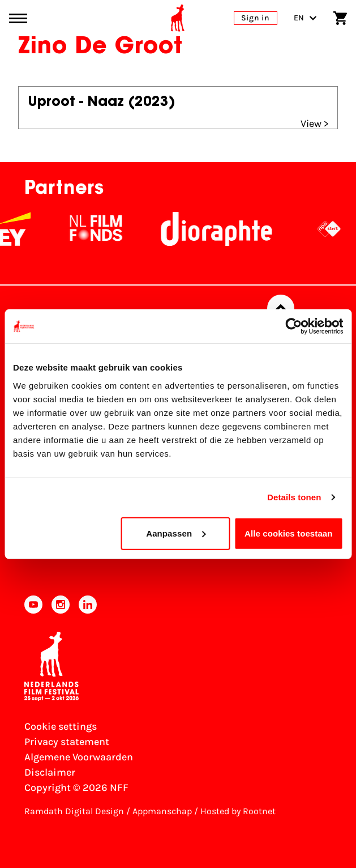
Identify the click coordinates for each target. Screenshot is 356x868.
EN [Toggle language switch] (305, 18)
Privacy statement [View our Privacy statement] (67, 742)
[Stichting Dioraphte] (230, 229)
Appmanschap (162, 811)
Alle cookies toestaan (289, 533)
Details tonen (294, 497)
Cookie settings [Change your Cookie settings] (61, 726)
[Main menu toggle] (18, 18)
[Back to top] (281, 308)
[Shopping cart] (340, 18)
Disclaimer (50, 772)
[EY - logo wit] (28, 229)
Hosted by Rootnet (238, 811)
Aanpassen (176, 533)
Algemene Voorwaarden (79, 757)
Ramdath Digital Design (74, 811)
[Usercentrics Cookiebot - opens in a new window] (293, 326)
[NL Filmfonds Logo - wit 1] (110, 229)
